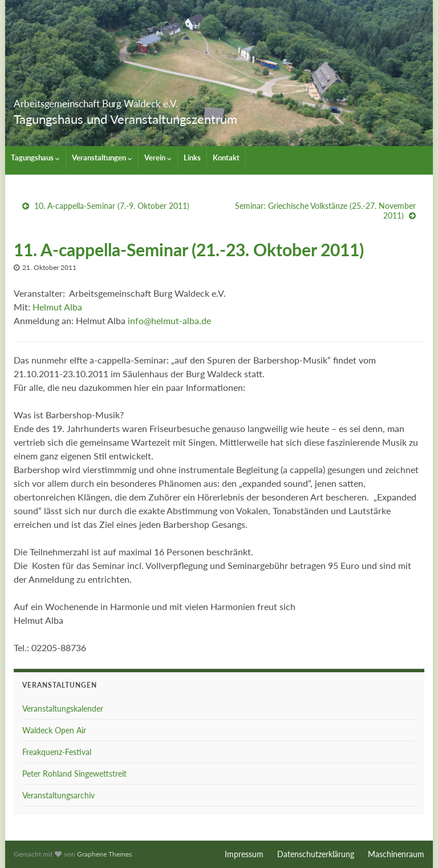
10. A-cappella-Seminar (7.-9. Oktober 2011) (112, 206)
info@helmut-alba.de (169, 320)
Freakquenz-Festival (57, 752)
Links (192, 158)
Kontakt (226, 158)
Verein (158, 158)
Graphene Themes (104, 854)
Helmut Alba (57, 307)
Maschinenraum (396, 854)
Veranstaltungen (102, 158)
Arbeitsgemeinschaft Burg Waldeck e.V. (161, 100)
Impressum (244, 854)
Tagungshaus (35, 158)
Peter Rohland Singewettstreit (74, 774)
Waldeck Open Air (54, 730)
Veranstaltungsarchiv (58, 795)
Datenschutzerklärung (316, 854)
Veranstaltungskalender (63, 708)
